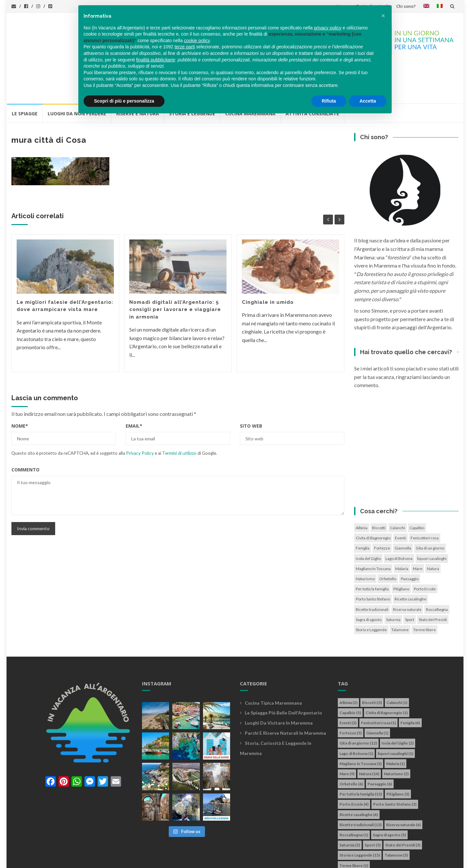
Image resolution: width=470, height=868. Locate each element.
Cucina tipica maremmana (273, 666)
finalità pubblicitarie (156, 60)
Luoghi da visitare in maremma (279, 686)
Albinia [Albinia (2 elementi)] (362, 491)
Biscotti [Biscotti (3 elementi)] (379, 491)
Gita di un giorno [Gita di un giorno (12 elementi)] (430, 511)
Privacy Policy (140, 416)
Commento (25, 433)
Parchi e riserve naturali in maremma (285, 696)
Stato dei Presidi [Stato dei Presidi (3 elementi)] (433, 583)
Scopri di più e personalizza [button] (124, 101)
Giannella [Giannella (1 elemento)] (403, 511)
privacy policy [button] (328, 28)
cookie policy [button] (197, 41)
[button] (383, 16)
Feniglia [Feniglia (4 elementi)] (363, 511)
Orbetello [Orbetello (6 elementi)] (388, 542)
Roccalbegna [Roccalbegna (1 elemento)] (437, 573)
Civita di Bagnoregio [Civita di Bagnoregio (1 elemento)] (373, 501)
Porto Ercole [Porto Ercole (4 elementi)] (425, 552)
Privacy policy (182, 859)
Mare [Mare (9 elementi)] (418, 532)
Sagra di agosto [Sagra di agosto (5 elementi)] (369, 583)
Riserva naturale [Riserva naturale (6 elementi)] (407, 573)
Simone (267, 859)
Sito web (251, 389)
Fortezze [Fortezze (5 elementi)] (382, 511)
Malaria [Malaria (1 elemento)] (402, 532)
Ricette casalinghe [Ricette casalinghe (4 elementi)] (410, 562)
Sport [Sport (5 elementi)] (410, 583)
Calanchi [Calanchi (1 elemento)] (398, 491)
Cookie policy (215, 859)
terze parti (185, 47)
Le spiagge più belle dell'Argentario (283, 676)
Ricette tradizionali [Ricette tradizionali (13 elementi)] (372, 573)
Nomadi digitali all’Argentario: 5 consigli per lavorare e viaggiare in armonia (175, 273)
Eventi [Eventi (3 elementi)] (400, 501)
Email (134, 389)
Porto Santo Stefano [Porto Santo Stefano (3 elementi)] (373, 562)
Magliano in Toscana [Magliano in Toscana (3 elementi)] (373, 532)
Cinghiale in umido (268, 265)
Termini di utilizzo (179, 416)
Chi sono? (406, 6)
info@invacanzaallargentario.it (130, 859)
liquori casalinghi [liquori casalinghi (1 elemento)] (432, 522)
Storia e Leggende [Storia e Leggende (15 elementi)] (371, 593)
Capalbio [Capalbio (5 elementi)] (417, 491)
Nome (20, 389)
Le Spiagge (25, 77)
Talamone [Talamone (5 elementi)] (400, 593)
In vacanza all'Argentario (54, 859)
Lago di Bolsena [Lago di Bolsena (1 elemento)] (399, 522)
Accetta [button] (368, 101)
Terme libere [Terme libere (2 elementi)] (424, 593)
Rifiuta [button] (329, 101)
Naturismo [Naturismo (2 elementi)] (365, 542)
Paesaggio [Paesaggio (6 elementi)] (410, 542)
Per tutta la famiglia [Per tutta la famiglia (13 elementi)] (372, 552)
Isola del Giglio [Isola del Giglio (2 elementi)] (368, 522)
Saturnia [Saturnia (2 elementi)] (393, 583)
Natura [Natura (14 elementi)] (433, 532)
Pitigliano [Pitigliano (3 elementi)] (401, 552)
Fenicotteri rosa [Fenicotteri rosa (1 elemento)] (425, 501)
